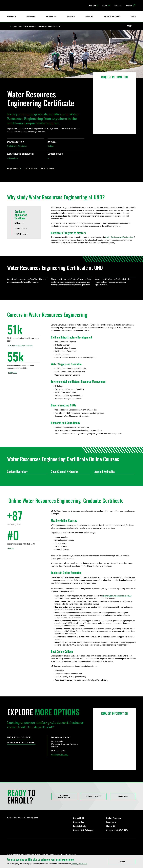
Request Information (64, 796)
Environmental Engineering (122, 237)
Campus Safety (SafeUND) (117, 830)
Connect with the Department (21, 743)
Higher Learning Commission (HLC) (117, 596)
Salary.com (13, 373)
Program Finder (17, 26)
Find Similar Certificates (19, 737)
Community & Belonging (83, 830)
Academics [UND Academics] (12, 17)
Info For (94, 6)
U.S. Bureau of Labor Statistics (20, 346)
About (133, 17)
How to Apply (47, 169)
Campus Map (79, 822)
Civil (107, 237)
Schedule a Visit (94, 796)
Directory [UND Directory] (118, 6)
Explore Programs (114, 818)
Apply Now (123, 796)
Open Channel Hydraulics (70, 471)
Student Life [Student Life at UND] (52, 17)
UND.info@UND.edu (16, 818)
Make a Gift (111, 826)
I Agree (127, 862)
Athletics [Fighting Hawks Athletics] (89, 17)
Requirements (14, 169)
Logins (106, 6)
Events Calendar (80, 826)
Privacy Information (80, 864)
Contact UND (79, 818)
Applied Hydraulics (114, 471)
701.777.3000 (33, 818)
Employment (111, 822)
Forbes (11, 548)
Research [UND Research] (71, 17)
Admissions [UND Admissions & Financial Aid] (31, 17)
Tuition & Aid (31, 169)
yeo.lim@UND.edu (60, 755)
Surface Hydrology (26, 471)
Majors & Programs (112, 17)
